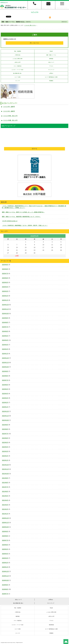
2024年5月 (5, 336)
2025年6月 (5, 278)
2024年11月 (5, 309)
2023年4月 (5, 394)
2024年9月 (5, 318)
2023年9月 (5, 371)
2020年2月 (5, 563)
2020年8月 (5, 536)
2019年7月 (5, 594)
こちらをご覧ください (30, 25)
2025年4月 (5, 287)
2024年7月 (5, 327)
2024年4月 (5, 340)
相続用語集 (51, 625)
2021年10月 (5, 474)
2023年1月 (5, 407)
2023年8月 (5, 376)
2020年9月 (5, 531)
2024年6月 (5, 331)
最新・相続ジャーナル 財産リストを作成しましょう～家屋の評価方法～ (23, 212)
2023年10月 (5, 367)
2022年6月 (5, 438)
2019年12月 (5, 571)
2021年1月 (5, 514)
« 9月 (17, 256)
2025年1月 (5, 300)
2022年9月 (5, 425)
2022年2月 (5, 456)
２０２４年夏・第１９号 (10, 120)
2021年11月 (5, 469)
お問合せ (51, 73)
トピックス (18, 81)
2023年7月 (5, 380)
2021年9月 (5, 478)
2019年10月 (5, 580)
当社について (51, 62)
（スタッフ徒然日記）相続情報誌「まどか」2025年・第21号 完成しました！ (25, 225)
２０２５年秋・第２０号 (10, 116)
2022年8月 (5, 429)
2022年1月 (5, 460)
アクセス (51, 66)
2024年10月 (5, 314)
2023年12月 (5, 358)
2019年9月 (5, 585)
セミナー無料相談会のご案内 (51, 77)
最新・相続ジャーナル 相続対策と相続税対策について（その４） (21, 217)
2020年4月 (5, 554)
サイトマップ (51, 70)
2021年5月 (5, 496)
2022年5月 (5, 442)
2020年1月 (5, 567)
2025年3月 (5, 291)
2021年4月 (5, 500)
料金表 (51, 51)
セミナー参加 (18, 77)
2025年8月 (5, 269)
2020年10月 (5, 527)
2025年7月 (5, 274)
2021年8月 (5, 483)
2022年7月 (5, 434)
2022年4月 (5, 447)
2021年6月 (5, 491)
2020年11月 (5, 523)
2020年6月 (5, 545)
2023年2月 (5, 402)
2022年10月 (5, 420)
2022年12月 (5, 411)
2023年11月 (5, 363)
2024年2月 (5, 349)
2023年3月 (5, 398)
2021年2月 (5, 509)
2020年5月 (5, 549)
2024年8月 (5, 322)
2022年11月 (5, 416)
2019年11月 (5, 576)
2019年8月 (5, 589)
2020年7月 (5, 540)
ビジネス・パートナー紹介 (18, 70)
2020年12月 (5, 518)
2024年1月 (5, 354)
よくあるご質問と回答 (18, 59)
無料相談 (51, 59)
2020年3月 (5, 558)
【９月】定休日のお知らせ (10, 221)
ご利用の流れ (18, 55)
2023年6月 (5, 385)
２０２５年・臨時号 (9, 107)
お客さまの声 (18, 62)
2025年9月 (5, 265)
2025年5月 (5, 282)
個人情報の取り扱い (18, 73)
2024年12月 (5, 305)
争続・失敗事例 (18, 51)
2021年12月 (5, 465)
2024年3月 (5, 345)
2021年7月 (5, 487)
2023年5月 (5, 389)
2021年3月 (5, 505)
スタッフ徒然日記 (18, 66)
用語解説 (51, 81)
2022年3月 (5, 451)
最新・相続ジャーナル (51, 55)
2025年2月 (5, 296)
